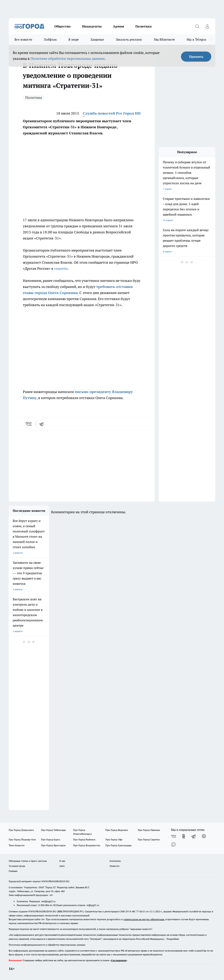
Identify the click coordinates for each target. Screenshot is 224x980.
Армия (118, 26)
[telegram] (43, 424)
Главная (13, 871)
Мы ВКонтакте (165, 40)
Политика (144, 26)
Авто (62, 866)
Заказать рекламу (129, 40)
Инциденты (92, 26)
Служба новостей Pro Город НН (112, 113)
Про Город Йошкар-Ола (22, 839)
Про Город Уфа (114, 839)
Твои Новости (17, 845)
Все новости (23, 40)
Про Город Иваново (149, 830)
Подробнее (173, 939)
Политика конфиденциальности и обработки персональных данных (47, 945)
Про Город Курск (50, 839)
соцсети (61, 268)
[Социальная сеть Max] (174, 844)
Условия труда (17, 866)
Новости (115, 866)
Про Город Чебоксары (53, 830)
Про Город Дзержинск (21, 830)
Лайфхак (50, 40)
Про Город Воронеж (117, 830)
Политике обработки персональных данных (68, 58)
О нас (62, 861)
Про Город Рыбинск (84, 839)
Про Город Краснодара (118, 845)
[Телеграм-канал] (194, 836)
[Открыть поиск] (197, 26)
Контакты (115, 861)
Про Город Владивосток (87, 845)
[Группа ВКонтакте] (174, 836)
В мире (74, 40)
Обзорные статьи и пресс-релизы (28, 861)
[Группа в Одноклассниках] (184, 836)
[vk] (29, 424)
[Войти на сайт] (207, 26)
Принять (196, 57)
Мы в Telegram (198, 40)
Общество (63, 26)
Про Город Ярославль (53, 845)
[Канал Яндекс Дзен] (204, 836)
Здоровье (97, 40)
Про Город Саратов (149, 839)
